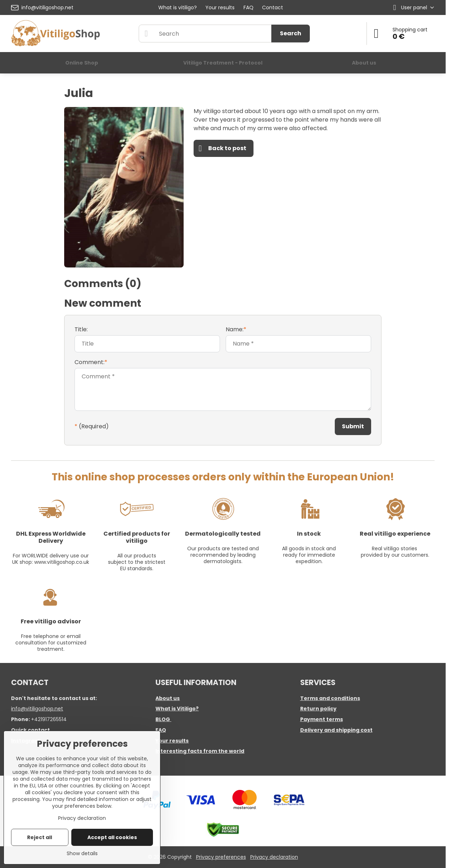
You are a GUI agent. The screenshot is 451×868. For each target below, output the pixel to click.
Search (291, 33)
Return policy (318, 709)
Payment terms (322, 719)
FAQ (161, 730)
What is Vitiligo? (177, 709)
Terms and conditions (330, 698)
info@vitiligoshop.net (37, 709)
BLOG (163, 719)
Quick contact (30, 730)
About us (168, 698)
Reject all (40, 837)
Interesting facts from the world (200, 751)
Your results (172, 741)
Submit (353, 426)
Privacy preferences (221, 857)
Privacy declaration (274, 857)
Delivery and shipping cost (336, 730)
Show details (82, 854)
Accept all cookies (112, 837)
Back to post (222, 148)
